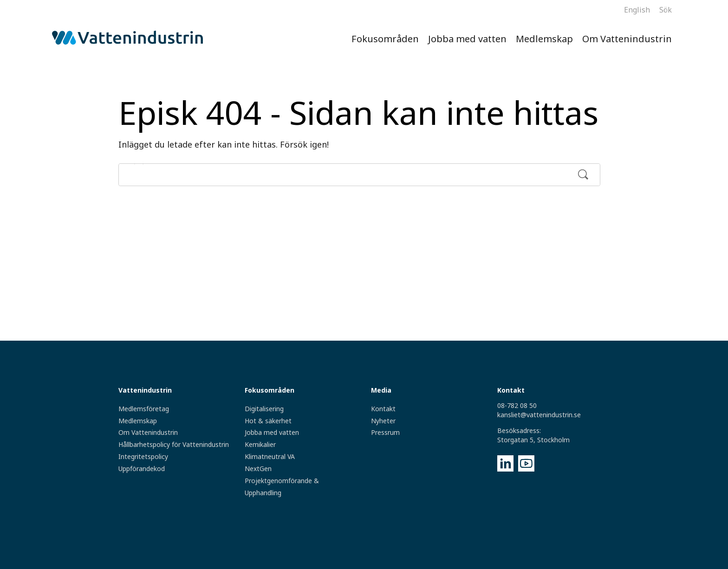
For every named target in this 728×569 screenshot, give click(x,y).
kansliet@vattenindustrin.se (539, 415)
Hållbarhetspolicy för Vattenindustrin (174, 444)
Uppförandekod (142, 469)
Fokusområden (385, 39)
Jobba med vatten (467, 39)
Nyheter (383, 421)
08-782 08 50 (517, 405)
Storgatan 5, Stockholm (533, 440)
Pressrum (385, 432)
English (637, 10)
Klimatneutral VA (270, 456)
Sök (666, 10)
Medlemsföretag (144, 409)
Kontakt (383, 409)
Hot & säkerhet (268, 421)
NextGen (258, 469)
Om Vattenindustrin (627, 39)
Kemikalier (260, 444)
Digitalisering (264, 409)
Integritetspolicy (143, 456)
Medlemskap (544, 39)
